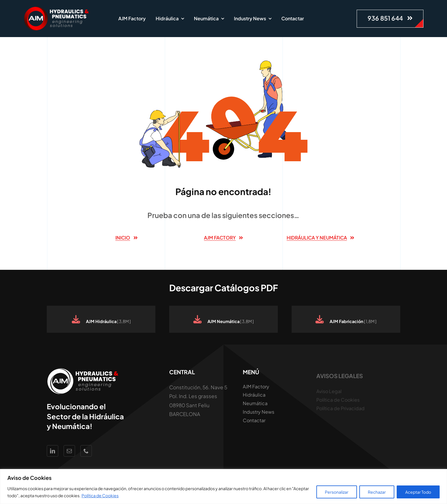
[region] (223, 486)
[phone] (86, 451)
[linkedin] (53, 451)
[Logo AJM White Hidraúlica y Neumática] (57, 9)
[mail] (69, 451)
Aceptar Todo (418, 492)
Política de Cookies (100, 495)
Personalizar (337, 492)
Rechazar (377, 492)
